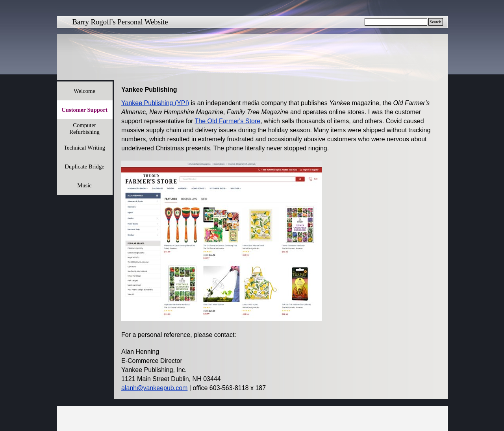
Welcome (84, 91)
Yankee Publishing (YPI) (155, 103)
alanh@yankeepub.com (154, 388)
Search (436, 22)
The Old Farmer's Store (228, 121)
